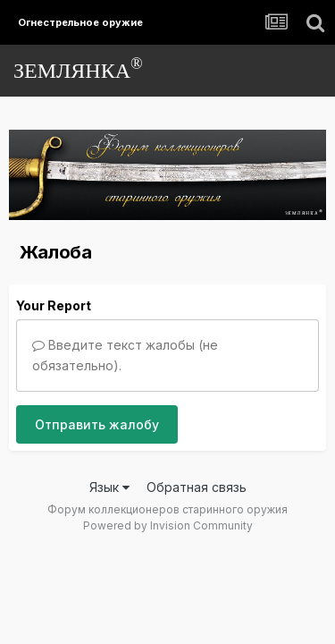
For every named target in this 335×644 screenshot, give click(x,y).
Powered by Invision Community (168, 525)
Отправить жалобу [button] (97, 424)
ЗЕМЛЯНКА (78, 68)
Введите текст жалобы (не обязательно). (125, 355)
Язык (109, 487)
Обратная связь (197, 487)
